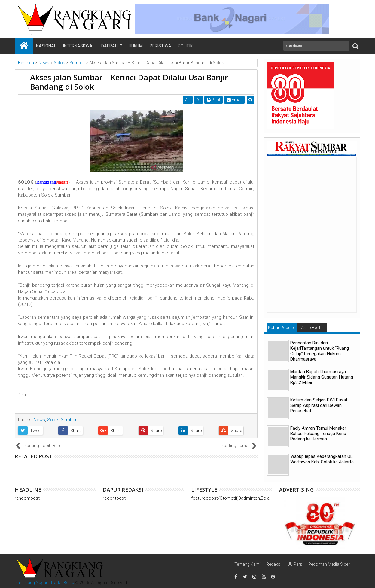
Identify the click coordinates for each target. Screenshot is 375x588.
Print (213, 100)
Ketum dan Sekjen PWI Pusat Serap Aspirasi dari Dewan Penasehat (319, 405)
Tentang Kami (247, 564)
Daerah (110, 46)
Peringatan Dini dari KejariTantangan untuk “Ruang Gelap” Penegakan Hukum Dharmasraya (320, 351)
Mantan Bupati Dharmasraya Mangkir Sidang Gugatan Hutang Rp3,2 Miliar (322, 377)
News (39, 420)
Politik (185, 46)
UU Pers (295, 564)
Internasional (79, 46)
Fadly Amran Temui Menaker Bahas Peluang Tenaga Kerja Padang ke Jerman (318, 434)
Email (234, 100)
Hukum (136, 46)
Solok (53, 420)
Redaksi (274, 564)
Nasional (46, 46)
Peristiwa (160, 46)
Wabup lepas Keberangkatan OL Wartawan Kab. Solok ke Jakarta (322, 459)
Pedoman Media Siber (329, 564)
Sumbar (69, 420)
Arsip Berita (312, 328)
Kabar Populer (282, 328)
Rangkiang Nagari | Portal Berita (44, 583)
